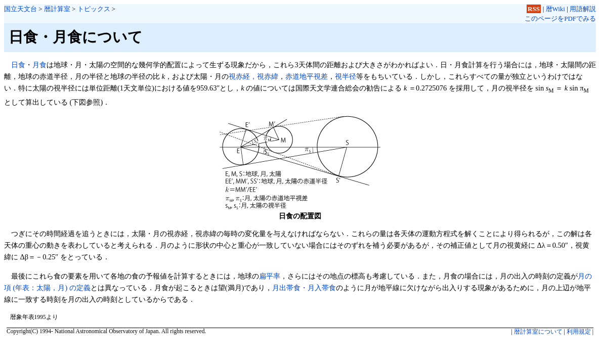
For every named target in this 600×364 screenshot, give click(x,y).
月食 (39, 65)
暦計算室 (57, 9)
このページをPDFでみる (560, 18)
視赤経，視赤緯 (253, 76)
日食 (18, 65)
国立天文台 (20, 9)
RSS (534, 9)
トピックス (94, 9)
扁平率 (270, 276)
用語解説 (583, 9)
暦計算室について (538, 332)
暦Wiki (555, 9)
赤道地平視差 (307, 76)
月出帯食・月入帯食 (304, 288)
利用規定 (579, 332)
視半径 (346, 76)
